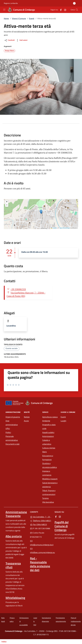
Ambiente (46, 421)
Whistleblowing (15, 598)
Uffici (8, 428)
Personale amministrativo (12, 438)
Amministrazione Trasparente (16, 514)
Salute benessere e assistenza (50, 485)
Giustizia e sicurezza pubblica (50, 465)
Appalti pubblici (48, 432)
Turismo (45, 498)
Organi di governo (13, 417)
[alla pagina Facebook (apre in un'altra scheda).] (60, 10)
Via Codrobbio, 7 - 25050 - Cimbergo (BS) (41, 517)
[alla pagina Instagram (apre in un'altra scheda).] (64, 10)
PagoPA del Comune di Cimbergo (62, 526)
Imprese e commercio (47, 473)
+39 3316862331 (18, 289)
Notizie (27, 417)
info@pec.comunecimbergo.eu (41, 551)
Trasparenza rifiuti (13, 565)
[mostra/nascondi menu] (4, 10)
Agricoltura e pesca (50, 417)
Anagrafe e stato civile (49, 427)
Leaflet (54, 228)
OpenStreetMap (65, 228)
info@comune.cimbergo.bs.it (41, 543)
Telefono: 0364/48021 (41, 521)
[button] (41, 212)
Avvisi (26, 421)
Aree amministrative (12, 423)
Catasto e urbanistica (47, 442)
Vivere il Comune (19, 18)
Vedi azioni (22, 40)
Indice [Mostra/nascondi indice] (4, 642)
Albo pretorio (14, 536)
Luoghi (63, 421)
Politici (8, 432)
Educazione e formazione (48, 458)
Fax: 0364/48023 (38, 524)
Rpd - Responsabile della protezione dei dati (40, 564)
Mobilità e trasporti (50, 479)
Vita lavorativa (48, 502)
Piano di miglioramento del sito (76, 621)
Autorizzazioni (48, 436)
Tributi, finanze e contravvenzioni (49, 492)
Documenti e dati (12, 444)
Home (6, 18)
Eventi (32, 18)
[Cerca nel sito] (77, 10)
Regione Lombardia (11, 3)
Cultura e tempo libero (49, 450)
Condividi (9, 40)
